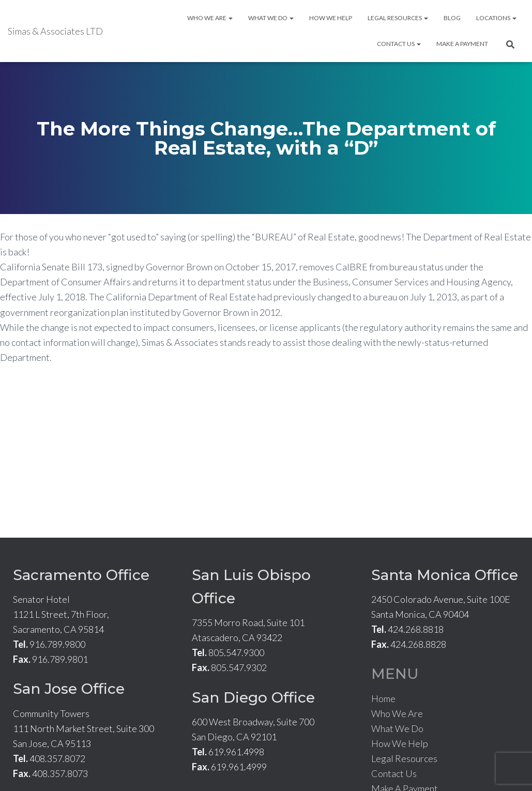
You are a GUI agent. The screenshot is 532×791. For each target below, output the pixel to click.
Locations (496, 18)
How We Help (331, 18)
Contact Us (399, 44)
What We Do (271, 18)
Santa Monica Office (445, 575)
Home (383, 698)
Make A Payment (462, 44)
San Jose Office (69, 689)
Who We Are (210, 18)
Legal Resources (398, 18)
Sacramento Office (81, 575)
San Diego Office (253, 697)
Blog (452, 18)
